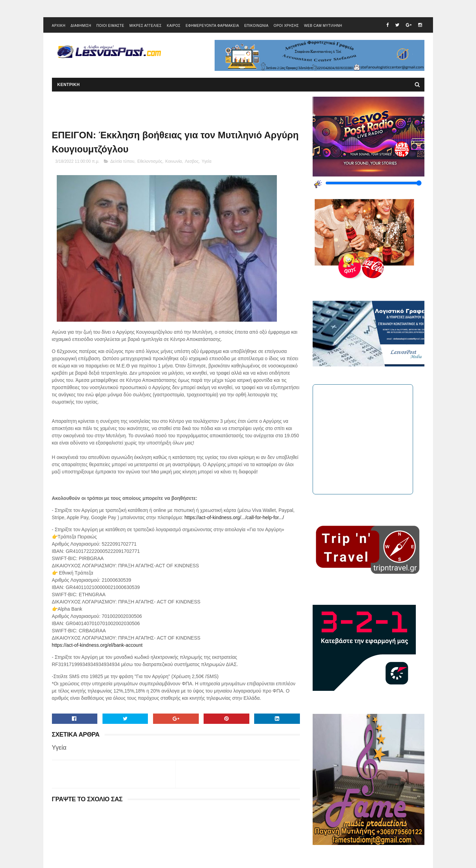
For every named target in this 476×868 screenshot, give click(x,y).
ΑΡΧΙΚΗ (59, 26)
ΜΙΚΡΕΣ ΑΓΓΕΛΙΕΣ (145, 26)
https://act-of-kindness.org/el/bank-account (97, 645)
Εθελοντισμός (150, 161)
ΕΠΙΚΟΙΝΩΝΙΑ (256, 26)
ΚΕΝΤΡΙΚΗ (69, 85)
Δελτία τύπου (122, 161)
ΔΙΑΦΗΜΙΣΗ (81, 26)
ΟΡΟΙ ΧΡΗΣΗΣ (286, 26)
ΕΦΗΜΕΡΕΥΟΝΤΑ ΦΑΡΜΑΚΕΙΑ (212, 26)
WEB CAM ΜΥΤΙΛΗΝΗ (323, 26)
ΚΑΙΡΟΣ (174, 26)
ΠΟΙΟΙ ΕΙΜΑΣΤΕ (110, 26)
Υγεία (206, 161)
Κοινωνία (174, 161)
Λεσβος (192, 161)
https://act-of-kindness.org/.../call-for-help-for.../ (234, 517)
